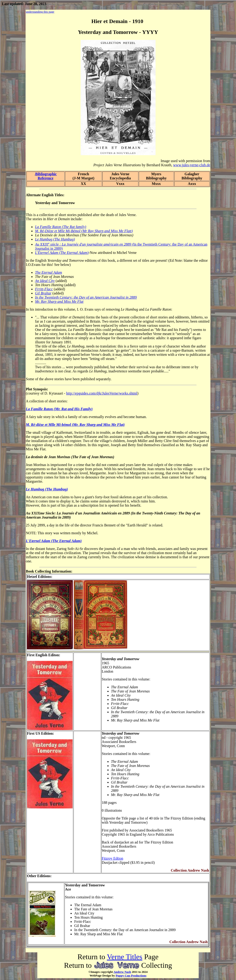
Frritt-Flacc (44, 289)
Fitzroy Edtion (113, 858)
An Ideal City (45, 281)
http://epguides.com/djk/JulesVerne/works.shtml (102, 393)
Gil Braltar (43, 293)
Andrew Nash (122, 972)
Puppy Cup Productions (131, 976)
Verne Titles (125, 957)
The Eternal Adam (49, 272)
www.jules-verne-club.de (192, 165)
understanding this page (40, 12)
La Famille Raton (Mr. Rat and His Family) (59, 409)
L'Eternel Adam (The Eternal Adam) (54, 541)
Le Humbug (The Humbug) (55, 239)
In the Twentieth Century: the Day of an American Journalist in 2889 (86, 297)
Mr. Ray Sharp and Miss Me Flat (59, 301)
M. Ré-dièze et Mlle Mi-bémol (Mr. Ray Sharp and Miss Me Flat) (75, 425)
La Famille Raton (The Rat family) (61, 227)
